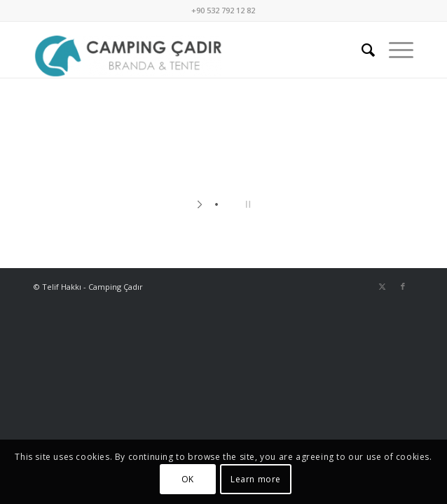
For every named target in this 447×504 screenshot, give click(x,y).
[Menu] (394, 50)
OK (188, 479)
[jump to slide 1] (216, 204)
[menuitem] (361, 50)
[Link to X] (382, 286)
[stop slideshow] (246, 204)
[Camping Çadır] (186, 50)
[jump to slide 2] (231, 204)
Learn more (256, 479)
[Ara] (361, 50)
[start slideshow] (201, 204)
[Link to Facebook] (403, 286)
